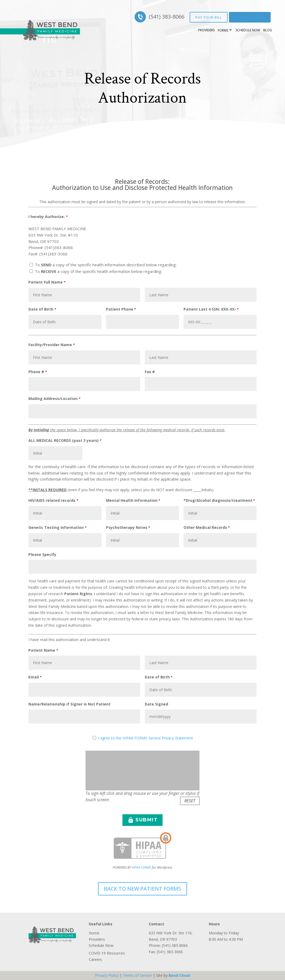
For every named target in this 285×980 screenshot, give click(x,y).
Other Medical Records (207, 528)
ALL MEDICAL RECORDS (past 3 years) (65, 441)
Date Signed (156, 704)
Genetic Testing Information (57, 528)
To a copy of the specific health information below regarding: (98, 271)
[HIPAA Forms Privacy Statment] (94, 738)
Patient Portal (250, 17)
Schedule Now (248, 30)
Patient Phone (121, 310)
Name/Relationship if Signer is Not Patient (69, 704)
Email (35, 677)
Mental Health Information (133, 501)
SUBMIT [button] (143, 820)
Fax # (150, 372)
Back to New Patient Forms (142, 889)
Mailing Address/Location (54, 399)
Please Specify (42, 554)
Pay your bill (209, 17)
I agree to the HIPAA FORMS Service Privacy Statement (146, 738)
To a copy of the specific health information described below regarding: (106, 265)
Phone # (38, 372)
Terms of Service (137, 975)
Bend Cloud (179, 975)
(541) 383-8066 (167, 17)
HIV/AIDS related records (53, 501)
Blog (268, 30)
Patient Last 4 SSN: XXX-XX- (211, 310)
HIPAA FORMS (141, 867)
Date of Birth (42, 310)
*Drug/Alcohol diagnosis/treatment (219, 501)
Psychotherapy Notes (128, 528)
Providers (206, 30)
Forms (223, 30)
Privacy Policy (107, 975)
